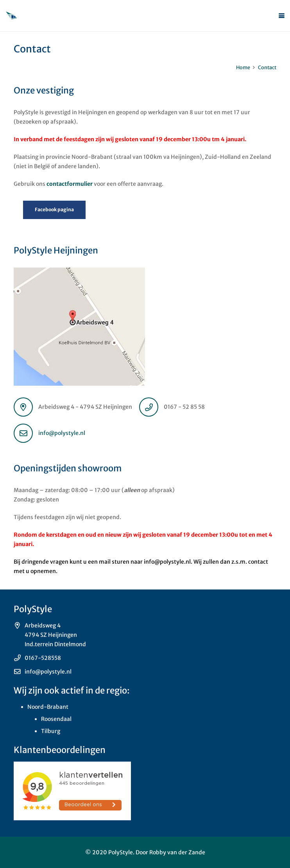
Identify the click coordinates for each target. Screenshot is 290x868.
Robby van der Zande (177, 852)
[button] (282, 16)
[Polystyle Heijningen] (145, 327)
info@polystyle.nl (62, 433)
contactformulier (70, 184)
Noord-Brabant (48, 707)
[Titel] (11, 16)
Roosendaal (56, 719)
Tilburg (51, 731)
